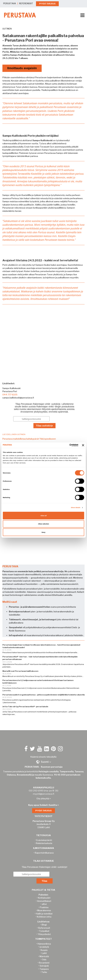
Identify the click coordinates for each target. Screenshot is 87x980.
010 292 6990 (36, 791)
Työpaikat (44, 931)
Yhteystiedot (44, 934)
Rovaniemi (44, 963)
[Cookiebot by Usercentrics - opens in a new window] (64, 445)
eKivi (44, 904)
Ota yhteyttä (43, 799)
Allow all (44, 515)
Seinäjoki (44, 966)
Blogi (44, 925)
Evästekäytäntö (44, 840)
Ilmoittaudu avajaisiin (22, 68)
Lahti (44, 953)
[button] (44, 762)
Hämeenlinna (44, 944)
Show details (76, 508)
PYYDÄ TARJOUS (47, 4)
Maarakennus (44, 910)
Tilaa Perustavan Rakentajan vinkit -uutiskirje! (44, 867)
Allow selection (43, 524)
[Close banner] (83, 445)
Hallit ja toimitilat (44, 914)
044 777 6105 (10, 395)
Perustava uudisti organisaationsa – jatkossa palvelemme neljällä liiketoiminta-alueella (43, 695)
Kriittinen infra (44, 917)
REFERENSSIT (26, 3)
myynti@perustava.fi (43, 794)
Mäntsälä (44, 956)
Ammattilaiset (44, 901)
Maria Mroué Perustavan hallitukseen (20, 671)
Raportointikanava (44, 853)
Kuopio (44, 950)
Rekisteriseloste (44, 843)
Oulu (44, 959)
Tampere (44, 969)
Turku (44, 972)
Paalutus (44, 907)
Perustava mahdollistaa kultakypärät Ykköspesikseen (29, 439)
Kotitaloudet (44, 898)
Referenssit (44, 928)
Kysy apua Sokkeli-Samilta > (43, 805)
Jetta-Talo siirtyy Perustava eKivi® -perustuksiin (25, 707)
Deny (43, 532)
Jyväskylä (44, 947)
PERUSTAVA (10, 3)
